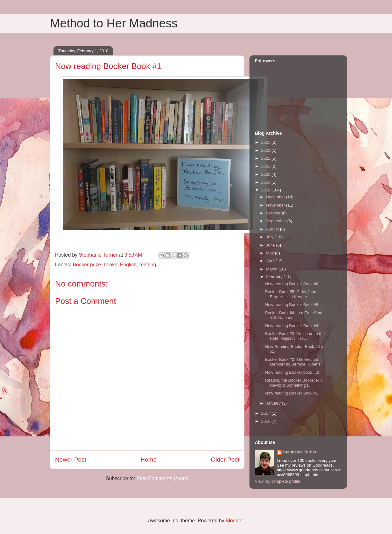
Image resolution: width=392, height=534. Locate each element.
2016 (266, 421)
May (271, 253)
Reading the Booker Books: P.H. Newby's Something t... (294, 383)
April (271, 261)
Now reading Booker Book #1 (291, 393)
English (128, 265)
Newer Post (71, 460)
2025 (266, 142)
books (111, 265)
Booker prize (87, 265)
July (270, 237)
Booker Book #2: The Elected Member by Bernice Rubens (293, 362)
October (274, 213)
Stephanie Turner (300, 452)
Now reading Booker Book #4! (292, 326)
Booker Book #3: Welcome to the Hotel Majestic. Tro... (295, 336)
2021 (266, 166)
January (274, 403)
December (276, 197)
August (273, 229)
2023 (266, 150)
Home (149, 460)
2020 (266, 174)
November (276, 205)
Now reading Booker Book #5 (291, 305)
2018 (266, 190)
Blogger (234, 521)
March (272, 269)
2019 (266, 182)
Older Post (225, 460)
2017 (266, 413)
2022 (266, 158)
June (271, 245)
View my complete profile (277, 481)
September (277, 221)
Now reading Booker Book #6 (291, 284)
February (275, 277)
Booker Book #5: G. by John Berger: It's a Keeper (291, 294)
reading (148, 265)
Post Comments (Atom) (163, 478)
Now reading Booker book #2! (292, 372)
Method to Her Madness (114, 23)
